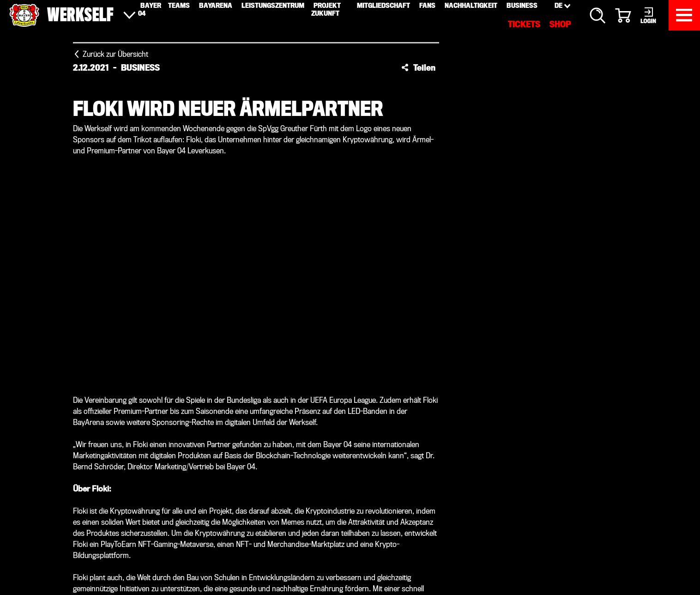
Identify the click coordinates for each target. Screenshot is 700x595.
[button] (418, 67)
